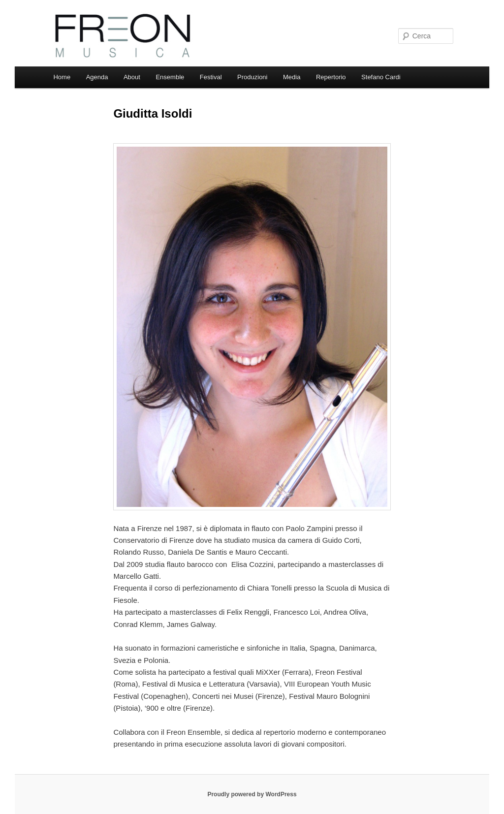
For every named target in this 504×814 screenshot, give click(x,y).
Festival (211, 77)
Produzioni (252, 77)
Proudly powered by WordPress (252, 794)
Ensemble (170, 77)
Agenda (97, 77)
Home (62, 77)
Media (292, 77)
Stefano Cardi (381, 77)
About (132, 77)
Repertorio (331, 77)
